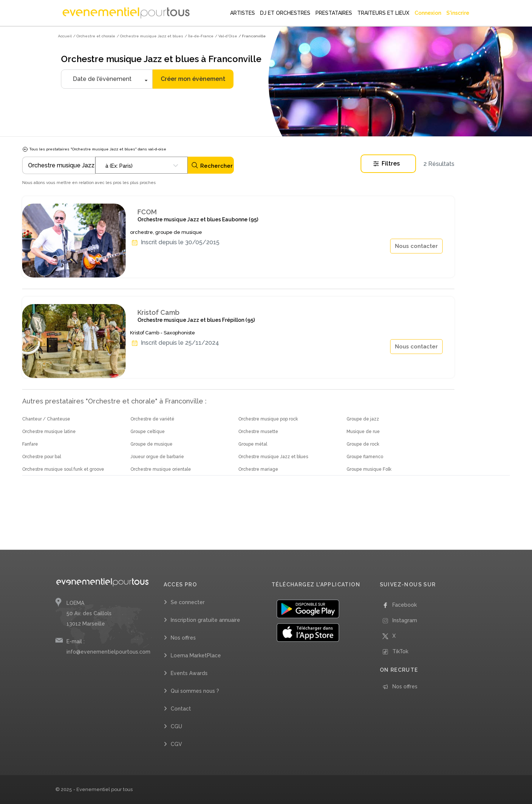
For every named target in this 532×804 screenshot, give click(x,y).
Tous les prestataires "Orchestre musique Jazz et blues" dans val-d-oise (94, 149)
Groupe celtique (148, 432)
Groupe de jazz (363, 419)
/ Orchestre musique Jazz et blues (150, 36)
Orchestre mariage (258, 469)
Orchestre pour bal (42, 457)
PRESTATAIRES (334, 13)
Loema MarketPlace (196, 655)
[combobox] (141, 165)
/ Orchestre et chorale (94, 36)
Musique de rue (363, 432)
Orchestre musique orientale (161, 469)
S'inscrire (458, 13)
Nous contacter (416, 246)
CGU (176, 726)
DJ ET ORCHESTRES (285, 13)
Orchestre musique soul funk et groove (63, 469)
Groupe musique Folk (369, 469)
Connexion (428, 13)
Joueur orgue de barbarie (157, 457)
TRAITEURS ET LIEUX (383, 13)
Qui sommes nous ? (195, 691)
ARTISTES (243, 13)
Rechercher (212, 165)
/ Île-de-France (199, 36)
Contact (181, 709)
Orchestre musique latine (49, 432)
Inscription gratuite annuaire (205, 620)
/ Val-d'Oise (226, 36)
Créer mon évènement (193, 79)
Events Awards (189, 673)
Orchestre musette (258, 432)
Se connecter (188, 602)
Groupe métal (253, 444)
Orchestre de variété (152, 419)
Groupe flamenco (365, 457)
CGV (176, 744)
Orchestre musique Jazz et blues (273, 457)
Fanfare (30, 444)
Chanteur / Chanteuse (46, 419)
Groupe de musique (151, 444)
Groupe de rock (363, 444)
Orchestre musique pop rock (268, 419)
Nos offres (183, 638)
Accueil (65, 36)
